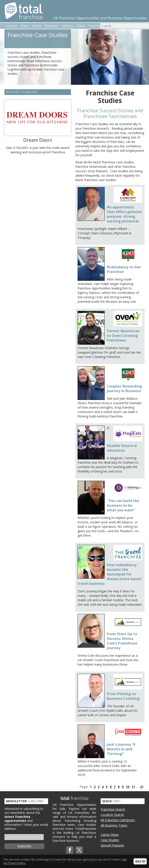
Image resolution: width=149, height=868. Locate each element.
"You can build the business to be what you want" (123, 505)
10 (127, 787)
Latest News (110, 835)
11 (133, 787)
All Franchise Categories (118, 820)
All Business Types (114, 825)
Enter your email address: (26, 827)
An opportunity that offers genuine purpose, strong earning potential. (124, 214)
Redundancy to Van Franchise (124, 269)
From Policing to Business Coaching (123, 696)
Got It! (140, 861)
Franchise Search (113, 809)
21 (142, 787)
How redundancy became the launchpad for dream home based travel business (109, 574)
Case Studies (110, 840)
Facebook (70, 850)
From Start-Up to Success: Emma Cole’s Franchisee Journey (122, 641)
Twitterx (79, 850)
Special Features (112, 845)
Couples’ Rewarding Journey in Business (124, 389)
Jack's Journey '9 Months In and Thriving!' (121, 749)
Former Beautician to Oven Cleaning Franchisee (123, 336)
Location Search (112, 815)
